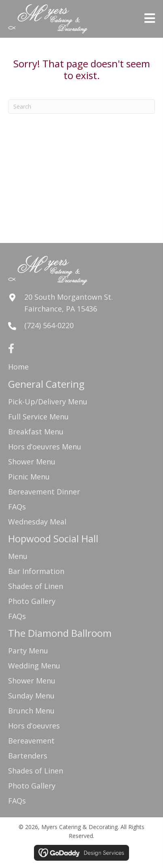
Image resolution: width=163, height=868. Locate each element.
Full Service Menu (38, 417)
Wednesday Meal (37, 522)
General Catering (46, 384)
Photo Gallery (32, 601)
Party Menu (28, 651)
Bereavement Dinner (44, 492)
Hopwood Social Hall (53, 538)
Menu (18, 556)
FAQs (17, 507)
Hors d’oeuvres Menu (45, 447)
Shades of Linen (36, 586)
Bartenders (28, 756)
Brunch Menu (31, 711)
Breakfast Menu (36, 432)
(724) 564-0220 (49, 325)
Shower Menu (32, 462)
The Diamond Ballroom (60, 633)
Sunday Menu (31, 696)
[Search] (81, 106)
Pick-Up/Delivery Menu (48, 402)
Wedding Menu (34, 666)
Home (18, 367)
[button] (11, 348)
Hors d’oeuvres (34, 726)
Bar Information (36, 571)
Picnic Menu (29, 477)
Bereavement (31, 741)
